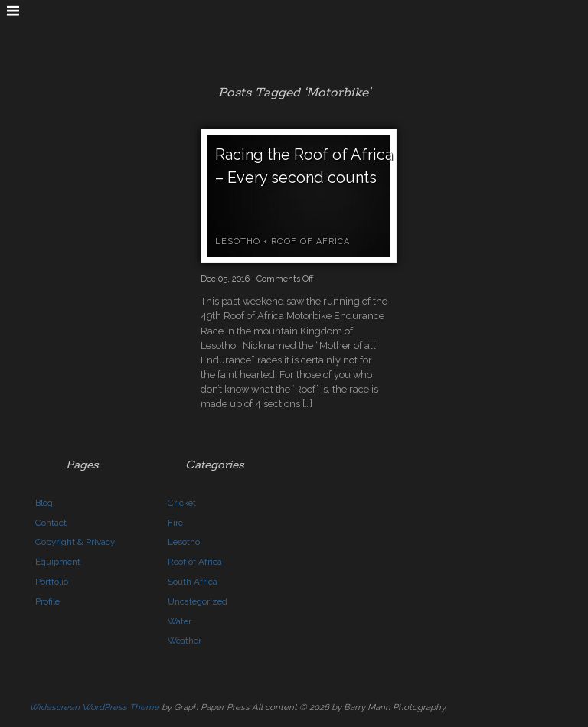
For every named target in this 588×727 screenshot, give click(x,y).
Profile (47, 601)
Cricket (182, 503)
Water (180, 621)
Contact (51, 523)
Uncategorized (198, 601)
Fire (175, 523)
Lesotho (238, 241)
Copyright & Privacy (75, 542)
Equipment (58, 562)
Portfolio (52, 582)
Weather (185, 641)
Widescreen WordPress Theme (94, 707)
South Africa (193, 582)
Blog (44, 503)
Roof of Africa (310, 241)
